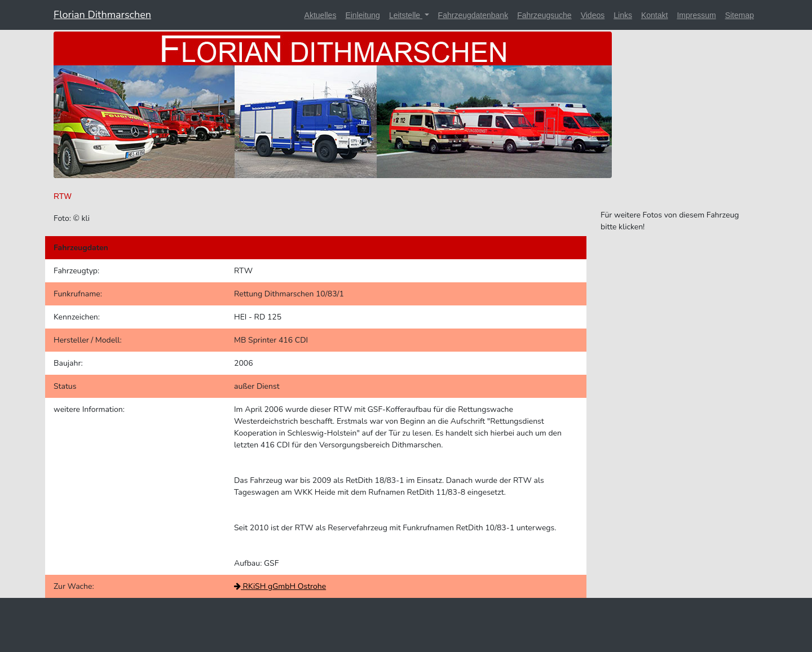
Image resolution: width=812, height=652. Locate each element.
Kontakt (654, 15)
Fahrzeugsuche (544, 15)
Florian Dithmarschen (102, 15)
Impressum (696, 15)
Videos (593, 15)
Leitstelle (406, 15)
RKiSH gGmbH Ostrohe (280, 586)
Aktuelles (321, 15)
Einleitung (363, 15)
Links (623, 15)
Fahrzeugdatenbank (473, 15)
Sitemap (740, 15)
